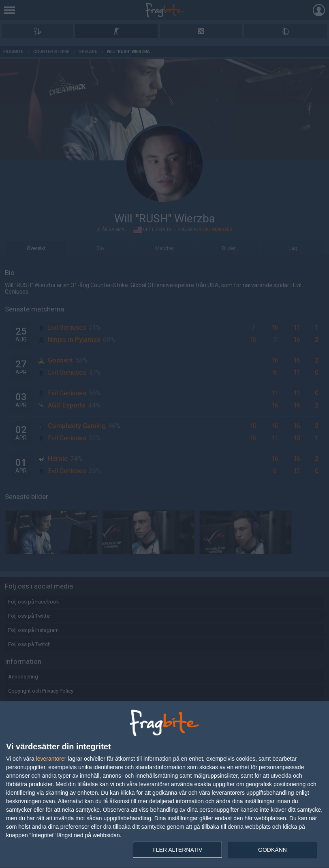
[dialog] (164, 785)
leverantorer (51, 759)
